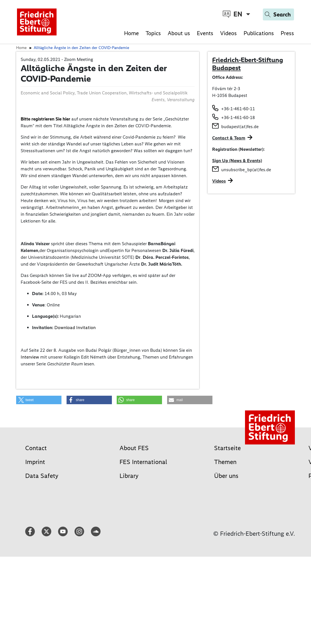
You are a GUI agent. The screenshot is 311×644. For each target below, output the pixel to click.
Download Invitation (75, 328)
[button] (39, 400)
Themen (225, 462)
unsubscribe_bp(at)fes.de (246, 170)
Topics (153, 33)
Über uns (226, 476)
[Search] (278, 14)
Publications (259, 33)
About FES (134, 448)
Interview (30, 357)
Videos (228, 33)
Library (129, 476)
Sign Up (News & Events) (237, 161)
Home (131, 33)
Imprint (35, 462)
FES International (143, 462)
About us (179, 33)
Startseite (227, 448)
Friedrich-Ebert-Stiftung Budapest (248, 64)
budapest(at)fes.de (240, 127)
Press (287, 33)
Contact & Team (229, 138)
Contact (36, 448)
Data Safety (42, 476)
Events (205, 33)
